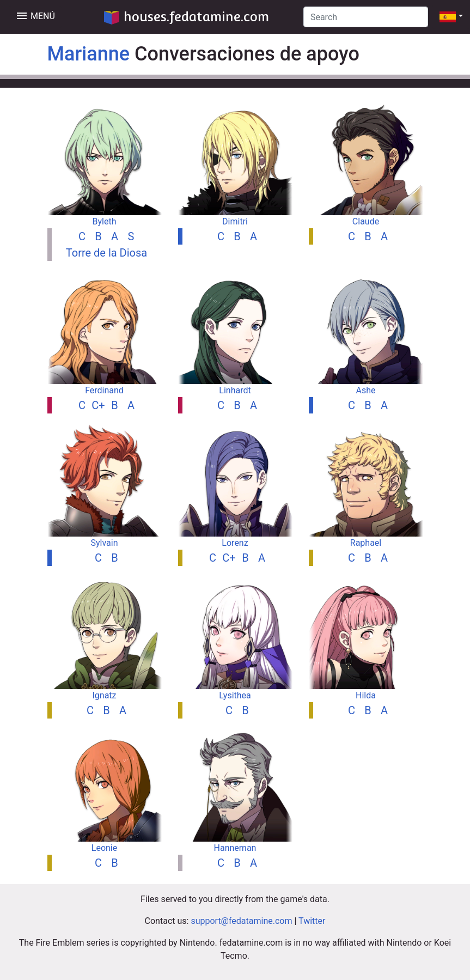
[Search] (366, 17)
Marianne (89, 54)
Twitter (312, 921)
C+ (98, 405)
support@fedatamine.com (241, 921)
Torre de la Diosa (106, 253)
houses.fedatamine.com (187, 17)
